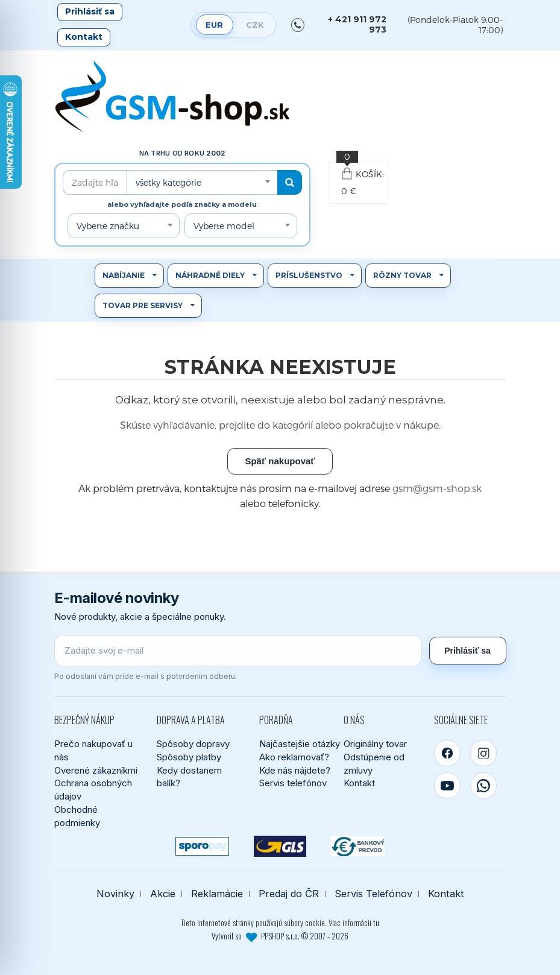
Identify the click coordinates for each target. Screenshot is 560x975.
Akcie (163, 894)
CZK (255, 25)
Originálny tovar (375, 744)
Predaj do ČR (289, 894)
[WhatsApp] (483, 786)
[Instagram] (483, 753)
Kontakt (84, 37)
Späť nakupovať (280, 461)
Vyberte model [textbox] (224, 226)
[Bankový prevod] (358, 846)
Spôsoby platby (189, 757)
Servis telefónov (293, 783)
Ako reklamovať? (294, 757)
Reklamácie (217, 894)
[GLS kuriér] (280, 846)
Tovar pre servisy (143, 305)
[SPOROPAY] (202, 846)
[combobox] (202, 182)
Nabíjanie (124, 275)
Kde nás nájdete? (295, 770)
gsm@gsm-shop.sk (437, 488)
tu (376, 923)
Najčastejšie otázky (300, 744)
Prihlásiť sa (90, 11)
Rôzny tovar (402, 275)
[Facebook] (447, 753)
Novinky (115, 894)
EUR (214, 25)
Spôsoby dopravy (193, 744)
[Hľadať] (290, 182)
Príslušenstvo (309, 275)
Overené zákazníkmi (96, 770)
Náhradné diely (210, 275)
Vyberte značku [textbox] (108, 226)
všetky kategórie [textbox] (168, 182)
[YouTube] (447, 786)
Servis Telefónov (373, 894)
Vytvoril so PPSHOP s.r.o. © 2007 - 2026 (280, 936)
